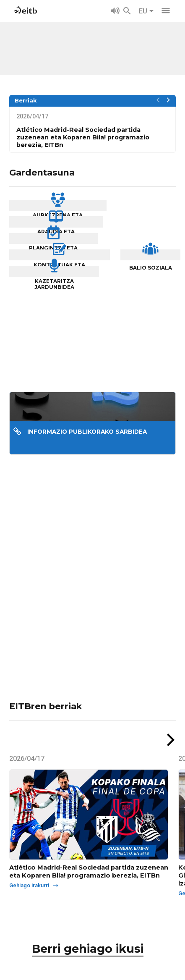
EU (146, 11)
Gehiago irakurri (37, 917)
